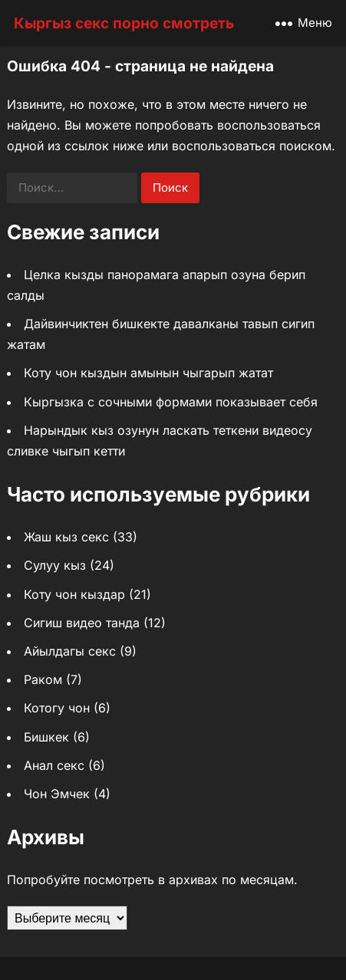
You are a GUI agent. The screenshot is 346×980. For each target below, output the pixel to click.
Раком (43, 679)
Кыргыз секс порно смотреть (124, 23)
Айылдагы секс (70, 651)
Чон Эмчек (57, 794)
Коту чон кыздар (74, 594)
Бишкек (46, 737)
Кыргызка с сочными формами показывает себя (171, 402)
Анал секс (54, 765)
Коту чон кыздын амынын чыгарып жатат (148, 373)
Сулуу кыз (55, 565)
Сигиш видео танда (82, 623)
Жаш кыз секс (66, 537)
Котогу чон (57, 708)
